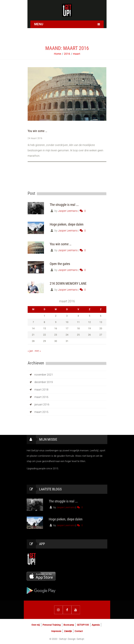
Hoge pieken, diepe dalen (67, 224)
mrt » (38, 350)
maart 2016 (41, 396)
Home (57, 54)
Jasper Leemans (68, 210)
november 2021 (44, 374)
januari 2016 (42, 404)
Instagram (58, 609)
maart (77, 54)
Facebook (67, 609)
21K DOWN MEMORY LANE (68, 283)
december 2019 (44, 382)
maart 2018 (41, 389)
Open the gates (60, 263)
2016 (67, 54)
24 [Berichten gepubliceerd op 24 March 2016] (67, 334)
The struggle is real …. (64, 204)
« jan (30, 350)
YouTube (76, 609)
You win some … (37, 131)
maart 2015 (41, 411)
